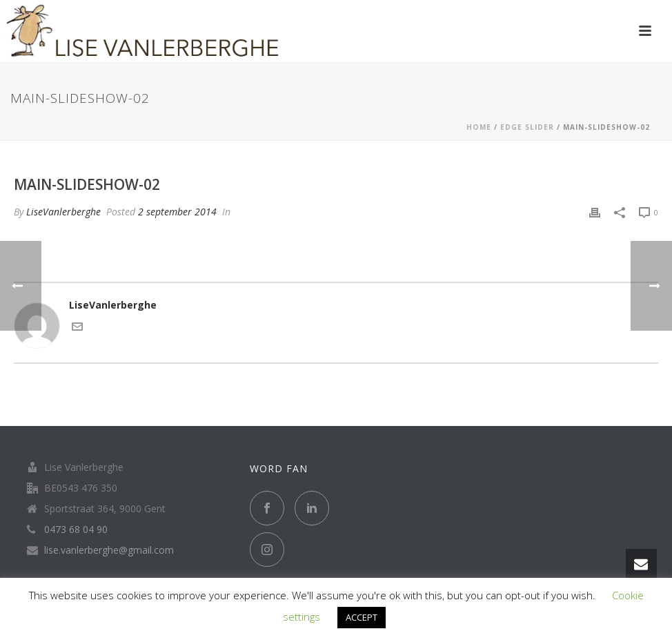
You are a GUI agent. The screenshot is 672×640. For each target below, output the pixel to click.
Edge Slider (527, 127)
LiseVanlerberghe (63, 212)
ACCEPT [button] (362, 617)
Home (479, 127)
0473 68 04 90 (76, 530)
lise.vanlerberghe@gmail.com (109, 550)
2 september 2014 (177, 212)
